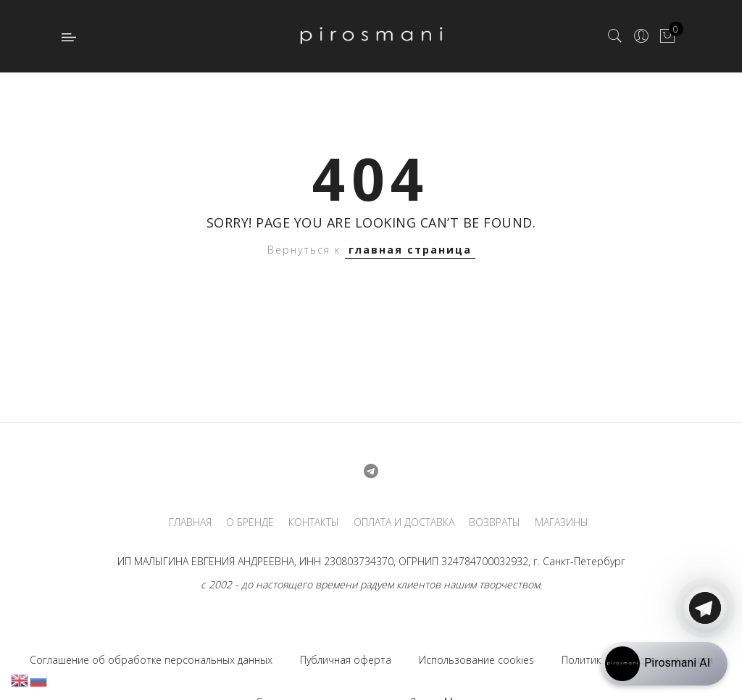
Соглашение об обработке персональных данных (151, 660)
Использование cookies (476, 660)
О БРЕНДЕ (250, 522)
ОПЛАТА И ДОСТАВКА (404, 522)
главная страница (410, 250)
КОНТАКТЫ (314, 522)
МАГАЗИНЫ (562, 522)
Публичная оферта (346, 660)
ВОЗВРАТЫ (495, 522)
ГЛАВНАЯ (190, 522)
